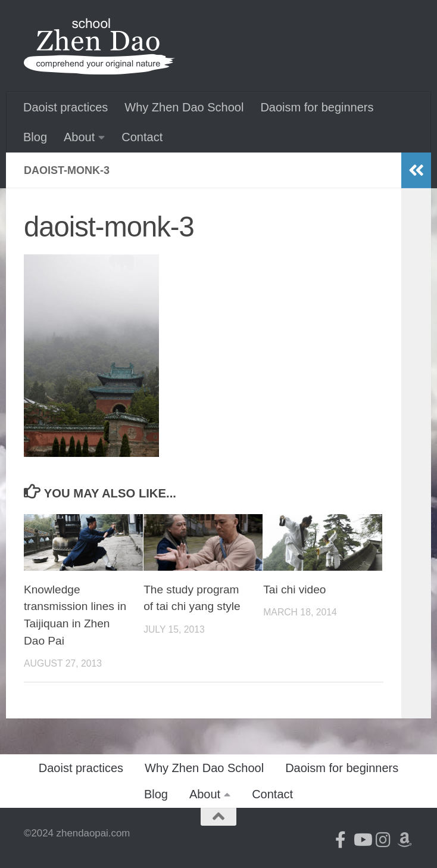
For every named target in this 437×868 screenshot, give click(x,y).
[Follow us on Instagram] (383, 840)
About (79, 137)
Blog (35, 137)
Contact (142, 137)
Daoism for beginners (317, 107)
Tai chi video (294, 589)
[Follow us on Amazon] (405, 840)
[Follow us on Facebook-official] (341, 840)
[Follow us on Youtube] (362, 840)
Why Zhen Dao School (184, 107)
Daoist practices (65, 107)
